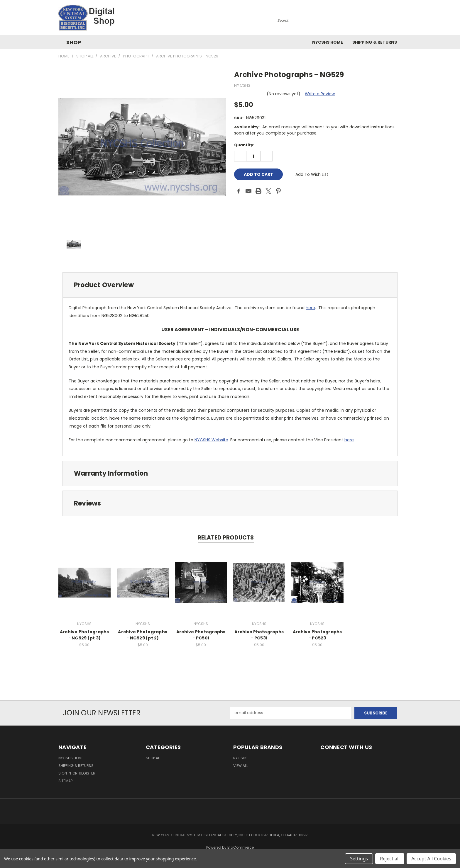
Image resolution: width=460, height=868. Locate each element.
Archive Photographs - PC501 (201, 635)
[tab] (230, 285)
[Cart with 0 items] (400, 19)
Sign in (65, 773)
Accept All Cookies (431, 859)
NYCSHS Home (328, 42)
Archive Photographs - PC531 (259, 635)
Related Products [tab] (226, 538)
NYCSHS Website (211, 440)
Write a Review (320, 94)
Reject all (390, 859)
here (310, 308)
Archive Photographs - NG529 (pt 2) (143, 635)
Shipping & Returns (375, 42)
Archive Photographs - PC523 (317, 635)
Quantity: (244, 145)
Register (87, 773)
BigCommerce (241, 847)
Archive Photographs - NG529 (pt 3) (84, 635)
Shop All (153, 758)
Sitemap (65, 781)
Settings (359, 859)
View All (241, 766)
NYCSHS (240, 758)
